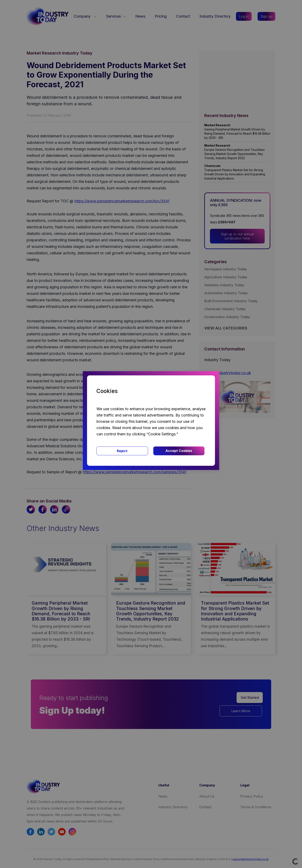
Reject (122, 451)
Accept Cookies (179, 451)
